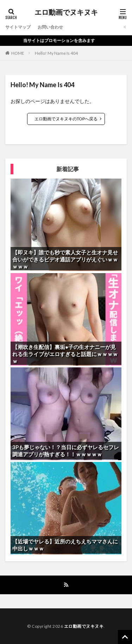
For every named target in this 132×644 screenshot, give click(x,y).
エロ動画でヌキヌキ (66, 12)
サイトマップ (18, 27)
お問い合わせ (50, 27)
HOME (18, 53)
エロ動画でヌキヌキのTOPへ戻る (66, 119)
